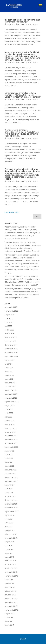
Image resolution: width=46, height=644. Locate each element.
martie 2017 (10, 625)
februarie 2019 (11, 561)
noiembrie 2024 (11, 349)
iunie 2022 (9, 458)
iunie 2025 (9, 322)
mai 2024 (8, 371)
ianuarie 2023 (10, 432)
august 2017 (10, 614)
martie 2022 (10, 466)
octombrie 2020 (11, 508)
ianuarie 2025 (10, 341)
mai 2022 (8, 462)
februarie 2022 (11, 470)
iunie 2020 (9, 523)
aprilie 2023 (9, 421)
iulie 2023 (9, 409)
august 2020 (10, 515)
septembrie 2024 (11, 356)
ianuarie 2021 (10, 496)
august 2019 (10, 542)
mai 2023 (8, 417)
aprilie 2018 (9, 583)
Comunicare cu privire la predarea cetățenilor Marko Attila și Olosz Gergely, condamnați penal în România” (23, 95)
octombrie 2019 (11, 538)
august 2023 (10, 406)
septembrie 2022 (11, 447)
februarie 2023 (11, 428)
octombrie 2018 (11, 572)
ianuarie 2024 (10, 387)
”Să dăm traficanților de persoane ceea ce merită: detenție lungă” (22, 21)
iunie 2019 (9, 549)
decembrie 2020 (11, 500)
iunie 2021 (9, 493)
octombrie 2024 (11, 353)
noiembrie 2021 (11, 481)
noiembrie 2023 (11, 394)
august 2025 (10, 315)
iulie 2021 (9, 489)
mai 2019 (8, 553)
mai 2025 (8, 326)
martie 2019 (10, 557)
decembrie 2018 (11, 568)
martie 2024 (10, 379)
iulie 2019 (9, 545)
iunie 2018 (9, 580)
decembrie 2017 (11, 598)
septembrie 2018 (11, 576)
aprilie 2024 (9, 375)
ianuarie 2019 (10, 564)
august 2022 (10, 451)
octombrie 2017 (11, 606)
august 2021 (10, 485)
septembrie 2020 (11, 511)
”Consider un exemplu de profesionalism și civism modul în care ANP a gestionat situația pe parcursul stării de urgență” (22, 133)
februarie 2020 (11, 534)
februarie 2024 (11, 383)
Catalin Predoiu (13, 24)
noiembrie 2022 (11, 440)
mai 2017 (8, 621)
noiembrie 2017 (11, 602)
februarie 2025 (11, 337)
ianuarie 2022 (10, 474)
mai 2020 (8, 527)
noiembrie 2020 (11, 504)
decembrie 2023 (11, 390)
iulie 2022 (9, 455)
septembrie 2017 (11, 610)
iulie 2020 (9, 519)
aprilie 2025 (9, 330)
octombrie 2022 (11, 443)
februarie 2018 (11, 591)
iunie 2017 (9, 617)
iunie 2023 (9, 413)
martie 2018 (10, 587)
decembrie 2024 (11, 345)
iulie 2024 (9, 364)
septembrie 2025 (11, 311)
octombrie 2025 (11, 307)
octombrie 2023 (11, 398)
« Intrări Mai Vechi (12, 212)
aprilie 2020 (9, 530)
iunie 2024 (9, 368)
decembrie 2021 (11, 477)
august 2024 (10, 360)
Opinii (36, 24)
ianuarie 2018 (10, 595)
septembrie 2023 (11, 402)
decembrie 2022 (11, 436)
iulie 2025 (9, 318)
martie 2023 (10, 424)
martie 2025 (10, 334)
